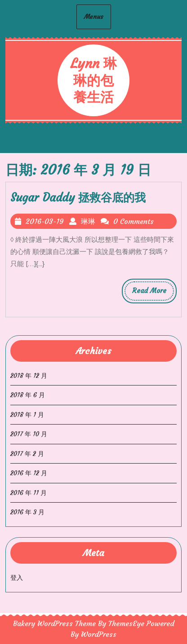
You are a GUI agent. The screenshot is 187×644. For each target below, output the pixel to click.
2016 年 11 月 (29, 493)
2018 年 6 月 (28, 395)
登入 (17, 578)
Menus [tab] (94, 17)
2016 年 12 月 (29, 473)
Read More (153, 293)
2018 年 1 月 (27, 415)
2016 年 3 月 (27, 512)
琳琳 (88, 221)
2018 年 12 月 (29, 376)
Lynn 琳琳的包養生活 (93, 80)
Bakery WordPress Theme (54, 623)
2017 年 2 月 (27, 454)
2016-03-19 (45, 221)
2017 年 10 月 (29, 434)
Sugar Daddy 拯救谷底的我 (78, 198)
